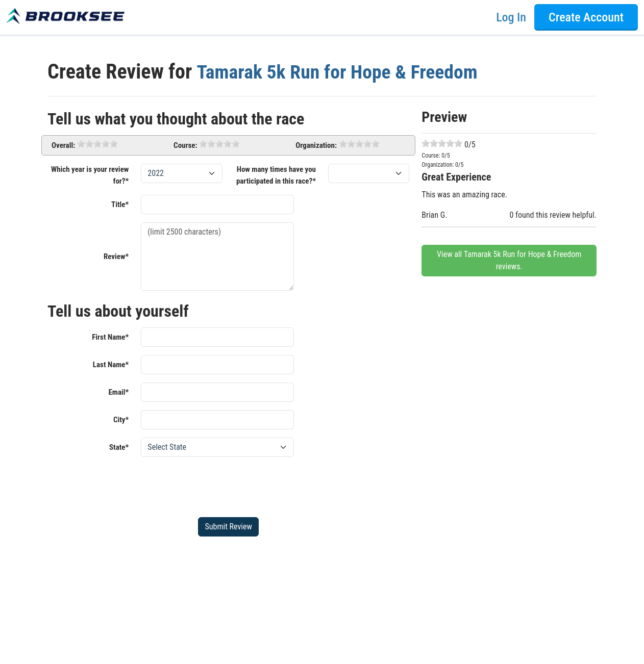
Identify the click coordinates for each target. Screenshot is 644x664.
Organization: (316, 145)
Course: (185, 145)
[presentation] (218, 485)
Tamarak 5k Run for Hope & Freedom (345, 72)
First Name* (110, 337)
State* (119, 447)
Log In (511, 17)
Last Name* (111, 365)
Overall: (63, 145)
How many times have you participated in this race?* (276, 175)
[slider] (97, 144)
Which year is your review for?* (90, 175)
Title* (120, 205)
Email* (118, 392)
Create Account (586, 17)
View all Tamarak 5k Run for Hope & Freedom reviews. (509, 260)
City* (121, 420)
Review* (116, 257)
